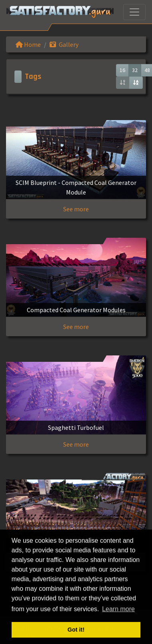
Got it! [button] (76, 630)
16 (122, 70)
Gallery (64, 44)
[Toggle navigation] (134, 12)
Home (28, 44)
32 (135, 70)
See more (76, 209)
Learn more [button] (118, 609)
